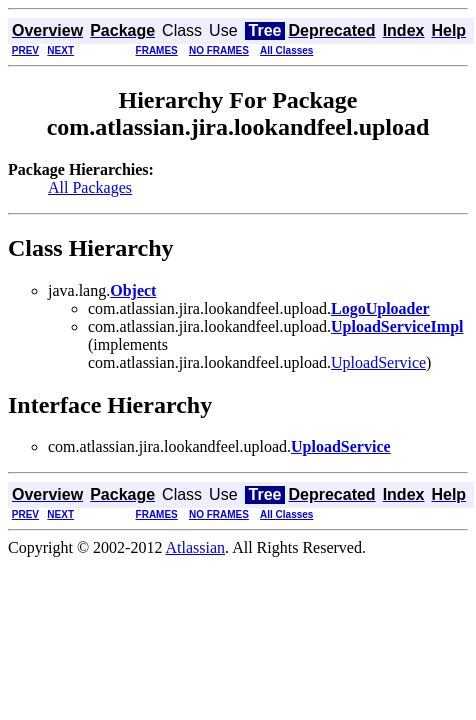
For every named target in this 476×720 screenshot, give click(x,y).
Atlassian (196, 547)
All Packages (90, 187)
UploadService (378, 362)
